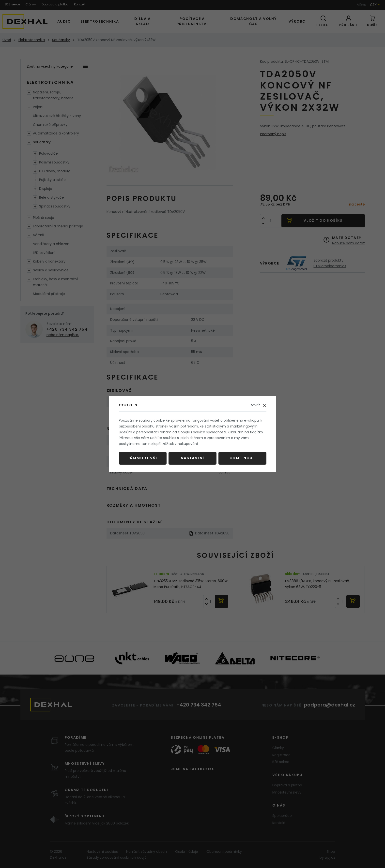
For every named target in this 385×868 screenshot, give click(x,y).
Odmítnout (242, 458)
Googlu (184, 432)
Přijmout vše (143, 458)
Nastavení (192, 458)
